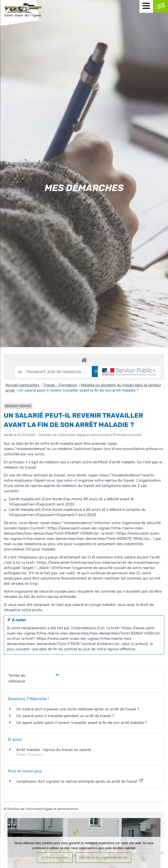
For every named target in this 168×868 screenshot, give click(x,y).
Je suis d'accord (55, 858)
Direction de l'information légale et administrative (43, 809)
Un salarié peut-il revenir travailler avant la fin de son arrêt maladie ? (78, 390)
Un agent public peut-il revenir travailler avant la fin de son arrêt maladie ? (81, 723)
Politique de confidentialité (103, 858)
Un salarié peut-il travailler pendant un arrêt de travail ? (65, 716)
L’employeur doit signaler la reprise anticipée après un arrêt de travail (80, 781)
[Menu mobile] (146, 6)
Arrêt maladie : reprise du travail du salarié (54, 750)
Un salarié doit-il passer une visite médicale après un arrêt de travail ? (78, 709)
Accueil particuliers (23, 385)
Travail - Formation (61, 385)
